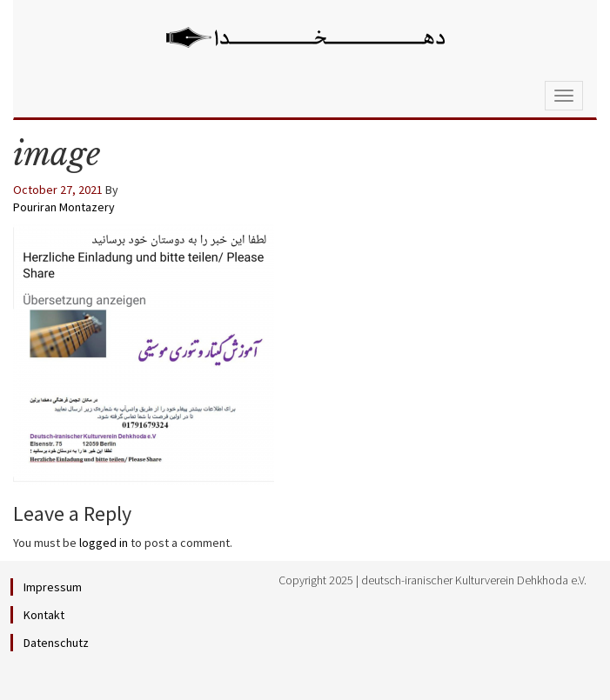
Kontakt (44, 615)
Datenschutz (56, 643)
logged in (104, 543)
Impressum (53, 587)
